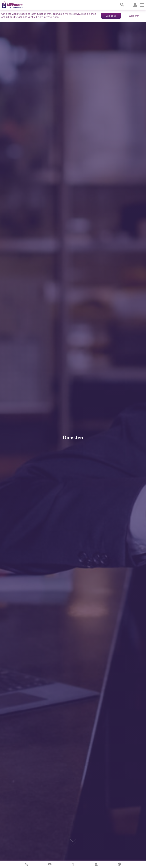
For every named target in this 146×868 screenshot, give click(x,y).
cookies (73, 14)
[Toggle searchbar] (122, 5)
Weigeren (134, 16)
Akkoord (111, 16)
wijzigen (54, 17)
